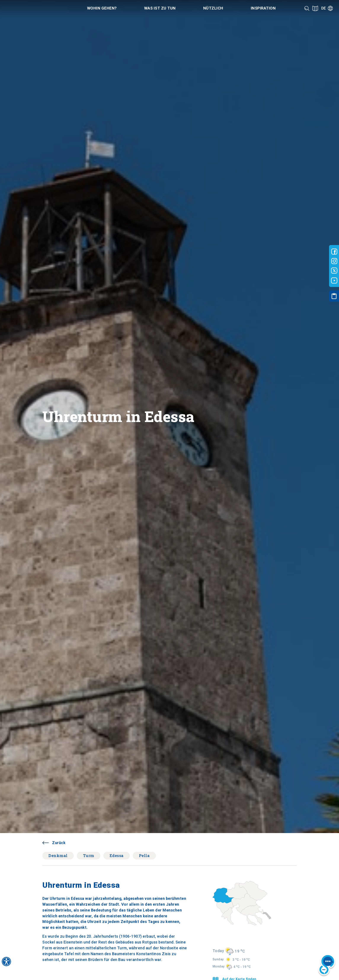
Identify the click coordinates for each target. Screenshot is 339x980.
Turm (89, 856)
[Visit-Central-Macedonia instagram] (334, 261)
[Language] (327, 8)
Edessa (117, 856)
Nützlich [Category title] (213, 8)
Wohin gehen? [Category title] (102, 8)
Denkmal (58, 856)
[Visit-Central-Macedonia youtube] (334, 280)
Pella (144, 856)
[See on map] (315, 8)
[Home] (32, 8)
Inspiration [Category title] (263, 8)
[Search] (307, 8)
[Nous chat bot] (327, 965)
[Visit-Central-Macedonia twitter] (334, 271)
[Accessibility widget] (6, 962)
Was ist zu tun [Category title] (160, 8)
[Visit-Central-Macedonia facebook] (334, 252)
